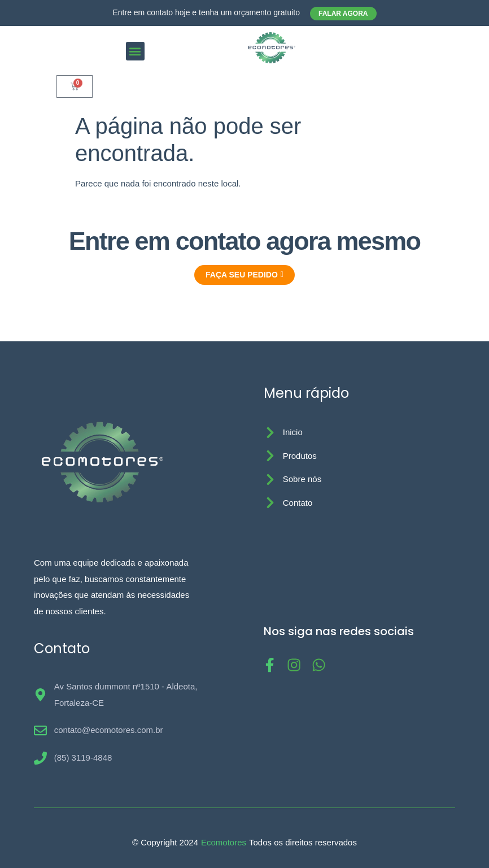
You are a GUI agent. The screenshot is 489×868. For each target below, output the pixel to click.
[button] (135, 51)
